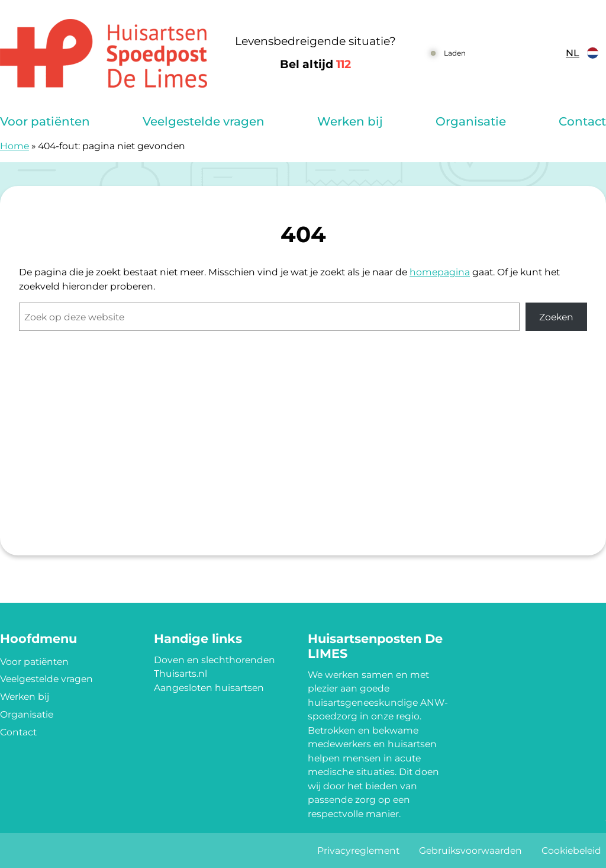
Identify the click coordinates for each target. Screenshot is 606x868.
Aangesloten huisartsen (209, 688)
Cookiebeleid (571, 851)
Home (14, 146)
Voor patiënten (45, 121)
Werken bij (350, 121)
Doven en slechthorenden (215, 660)
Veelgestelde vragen (204, 121)
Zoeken (556, 317)
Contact (582, 121)
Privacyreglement (358, 851)
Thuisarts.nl (180, 673)
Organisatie (471, 121)
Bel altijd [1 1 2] (315, 64)
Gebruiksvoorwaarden (470, 851)
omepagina (443, 272)
